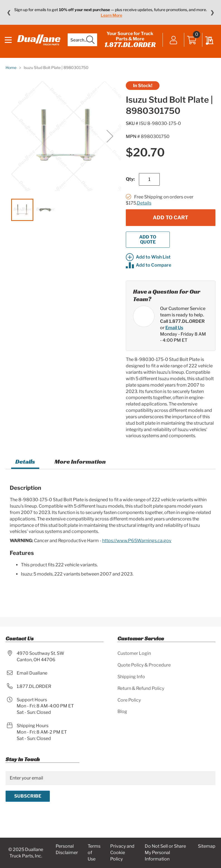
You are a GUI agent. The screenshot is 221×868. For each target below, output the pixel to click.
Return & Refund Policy (141, 688)
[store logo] (39, 42)
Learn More (111, 15)
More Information (80, 465)
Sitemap (207, 846)
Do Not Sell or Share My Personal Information (165, 853)
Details (144, 207)
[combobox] (82, 42)
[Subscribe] (28, 796)
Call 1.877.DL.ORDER (182, 325)
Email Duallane (32, 673)
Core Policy (129, 700)
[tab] (25, 466)
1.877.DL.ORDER (129, 46)
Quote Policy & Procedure (144, 665)
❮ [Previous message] (9, 13)
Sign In (173, 42)
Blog (122, 712)
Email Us (174, 331)
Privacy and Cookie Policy (122, 853)
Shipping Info (131, 677)
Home (11, 71)
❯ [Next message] (212, 13)
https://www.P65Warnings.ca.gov (137, 544)
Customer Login (134, 653)
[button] (110, 140)
